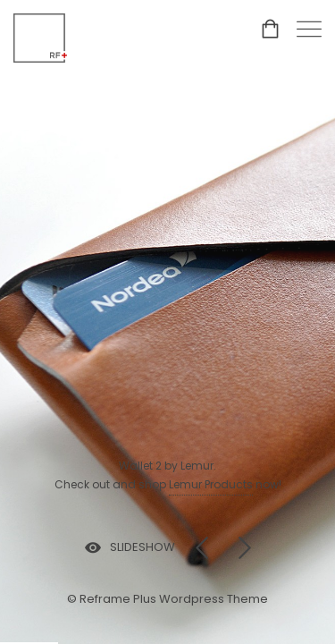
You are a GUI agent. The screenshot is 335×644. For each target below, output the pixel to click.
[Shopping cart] (270, 33)
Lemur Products (211, 484)
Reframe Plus (118, 599)
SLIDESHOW (142, 547)
